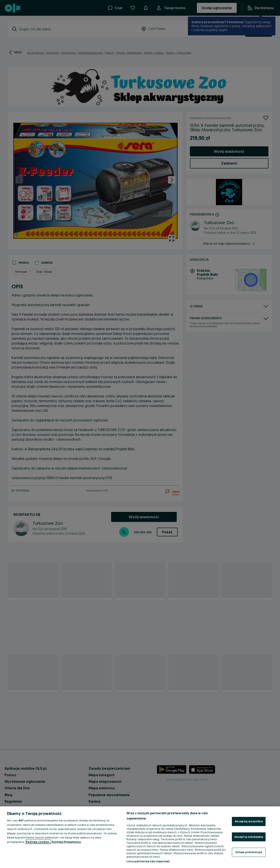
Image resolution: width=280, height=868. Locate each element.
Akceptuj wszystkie (249, 821)
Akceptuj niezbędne (249, 837)
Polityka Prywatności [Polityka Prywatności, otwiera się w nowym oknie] (66, 842)
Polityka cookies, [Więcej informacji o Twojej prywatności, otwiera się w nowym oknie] (38, 842)
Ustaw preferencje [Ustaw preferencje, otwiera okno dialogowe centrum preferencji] (249, 852)
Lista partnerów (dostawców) (148, 861)
